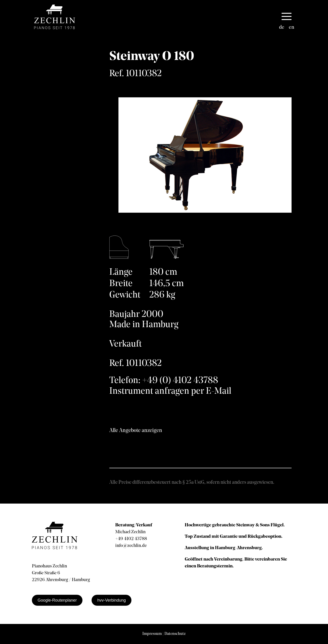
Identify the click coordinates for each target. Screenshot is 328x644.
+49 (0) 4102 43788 (180, 381)
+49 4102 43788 (131, 539)
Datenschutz (175, 634)
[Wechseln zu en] (292, 28)
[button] (287, 17)
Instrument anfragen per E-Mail (170, 391)
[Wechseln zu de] (282, 28)
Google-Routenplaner (57, 600)
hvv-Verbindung (111, 600)
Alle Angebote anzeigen (136, 431)
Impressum (152, 634)
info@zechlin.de (131, 546)
